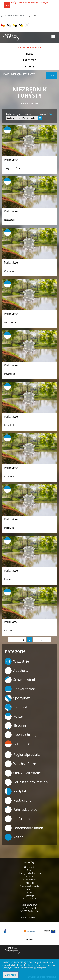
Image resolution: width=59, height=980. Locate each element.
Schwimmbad (20, 680)
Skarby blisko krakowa (29, 873)
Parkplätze (11, 160)
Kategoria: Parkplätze (22, 118)
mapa (29, 54)
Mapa (29, 889)
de (7, 5)
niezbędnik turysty (30, 47)
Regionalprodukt (22, 755)
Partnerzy (29, 892)
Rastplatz (16, 791)
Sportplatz (17, 698)
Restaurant (18, 801)
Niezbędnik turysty (30, 886)
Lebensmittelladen (24, 828)
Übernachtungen (23, 735)
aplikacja (29, 66)
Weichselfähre (20, 764)
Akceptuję (11, 975)
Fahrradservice (21, 810)
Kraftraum (17, 819)
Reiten (14, 837)
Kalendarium (29, 880)
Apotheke (17, 671)
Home (6, 74)
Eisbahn (15, 726)
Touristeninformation (26, 782)
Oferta (30, 876)
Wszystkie (17, 661)
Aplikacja (30, 895)
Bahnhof (16, 707)
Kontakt (29, 883)
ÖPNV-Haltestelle (23, 773)
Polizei (14, 716)
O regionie (30, 867)
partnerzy (29, 60)
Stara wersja (29, 899)
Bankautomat (20, 689)
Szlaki (29, 870)
